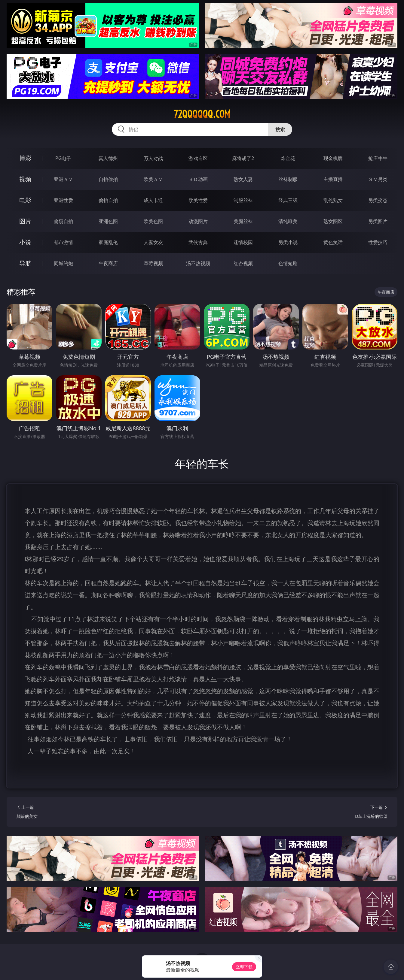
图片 (25, 221)
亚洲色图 (108, 221)
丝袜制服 (288, 179)
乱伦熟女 (333, 200)
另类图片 (378, 221)
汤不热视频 (198, 263)
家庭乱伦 (108, 242)
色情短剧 (288, 263)
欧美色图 (153, 221)
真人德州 (108, 158)
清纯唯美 (288, 221)
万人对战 (153, 158)
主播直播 (333, 179)
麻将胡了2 (243, 158)
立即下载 (244, 967)
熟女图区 (333, 221)
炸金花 (288, 158)
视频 (25, 179)
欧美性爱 (198, 200)
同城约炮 (63, 263)
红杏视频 (243, 263)
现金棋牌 (333, 158)
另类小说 (288, 242)
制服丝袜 (243, 200)
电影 (25, 200)
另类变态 (378, 200)
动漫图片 (198, 221)
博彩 (25, 158)
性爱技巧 (378, 242)
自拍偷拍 (108, 179)
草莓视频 (153, 263)
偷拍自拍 (108, 200)
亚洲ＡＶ (63, 179)
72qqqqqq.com (202, 114)
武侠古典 (198, 242)
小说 (25, 242)
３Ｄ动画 (198, 179)
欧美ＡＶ (153, 179)
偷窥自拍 (63, 221)
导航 (25, 263)
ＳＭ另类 (378, 179)
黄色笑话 (333, 242)
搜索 (280, 129)
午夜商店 (108, 263)
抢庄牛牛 (378, 158)
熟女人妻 (243, 179)
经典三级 (288, 200)
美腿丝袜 (243, 221)
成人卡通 (153, 200)
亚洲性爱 (63, 200)
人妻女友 (153, 242)
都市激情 (63, 242)
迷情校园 (243, 242)
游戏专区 (198, 158)
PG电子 (63, 158)
